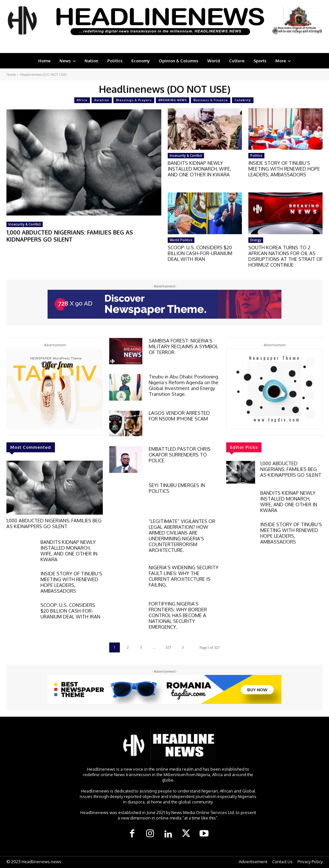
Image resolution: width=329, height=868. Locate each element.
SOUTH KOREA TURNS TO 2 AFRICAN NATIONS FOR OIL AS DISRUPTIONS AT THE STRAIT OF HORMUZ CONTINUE (285, 256)
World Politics (181, 240)
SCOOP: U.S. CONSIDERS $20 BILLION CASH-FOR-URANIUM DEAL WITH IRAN (200, 253)
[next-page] (183, 647)
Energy (256, 240)
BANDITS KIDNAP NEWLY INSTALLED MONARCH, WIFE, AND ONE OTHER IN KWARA (199, 169)
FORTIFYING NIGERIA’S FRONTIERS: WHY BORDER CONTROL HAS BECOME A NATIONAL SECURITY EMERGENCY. (178, 615)
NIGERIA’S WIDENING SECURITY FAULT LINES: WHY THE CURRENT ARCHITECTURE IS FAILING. (184, 576)
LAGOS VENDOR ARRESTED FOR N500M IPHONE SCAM (179, 416)
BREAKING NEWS (173, 100)
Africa (82, 100)
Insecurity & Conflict (25, 224)
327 (168, 647)
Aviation (102, 100)
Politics (256, 155)
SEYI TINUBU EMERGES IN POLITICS (177, 488)
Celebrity (243, 100)
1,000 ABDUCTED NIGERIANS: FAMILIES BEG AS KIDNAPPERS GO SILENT (70, 236)
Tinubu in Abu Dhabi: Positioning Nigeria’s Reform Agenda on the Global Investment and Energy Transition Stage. (184, 385)
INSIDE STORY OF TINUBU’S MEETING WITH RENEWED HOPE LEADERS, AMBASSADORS (284, 169)
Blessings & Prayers (134, 100)
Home (11, 75)
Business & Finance (211, 100)
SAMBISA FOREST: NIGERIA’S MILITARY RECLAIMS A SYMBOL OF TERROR (183, 346)
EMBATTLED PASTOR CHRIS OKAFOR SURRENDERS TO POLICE (180, 455)
